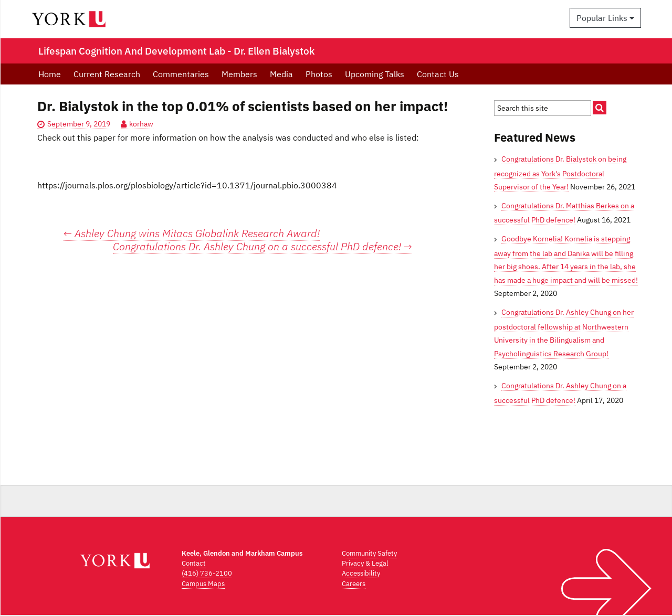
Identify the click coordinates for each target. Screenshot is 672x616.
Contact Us (438, 74)
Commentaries (181, 74)
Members (239, 74)
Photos (319, 74)
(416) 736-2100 (207, 573)
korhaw (141, 124)
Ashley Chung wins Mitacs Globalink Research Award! (192, 233)
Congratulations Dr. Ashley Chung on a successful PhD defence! (262, 247)
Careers (354, 584)
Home (50, 74)
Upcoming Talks (375, 74)
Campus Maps (203, 584)
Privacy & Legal (365, 563)
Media (281, 74)
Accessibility (361, 573)
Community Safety (369, 553)
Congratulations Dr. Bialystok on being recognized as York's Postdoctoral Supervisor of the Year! (560, 173)
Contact (194, 563)
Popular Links (605, 18)
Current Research (107, 74)
